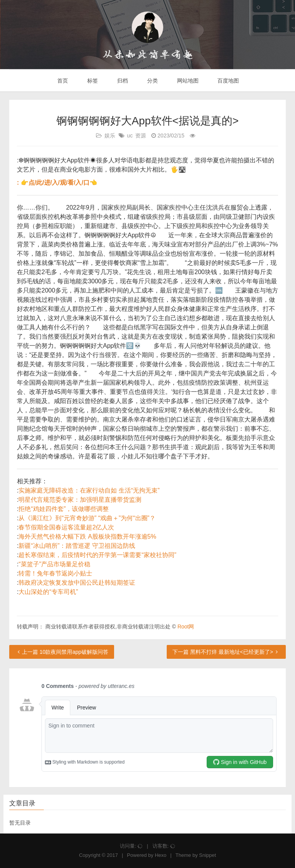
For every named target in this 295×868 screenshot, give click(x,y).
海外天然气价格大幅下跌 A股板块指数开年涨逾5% (87, 537)
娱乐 (110, 136)
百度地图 (228, 81)
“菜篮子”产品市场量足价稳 (54, 564)
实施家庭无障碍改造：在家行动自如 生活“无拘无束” (89, 490)
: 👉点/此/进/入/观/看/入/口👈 (57, 183)
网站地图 (187, 81)
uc (130, 136)
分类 (152, 81)
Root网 (186, 627)
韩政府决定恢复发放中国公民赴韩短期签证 (77, 583)
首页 (62, 81)
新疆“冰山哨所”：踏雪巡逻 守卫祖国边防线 (77, 546)
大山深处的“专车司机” (48, 592)
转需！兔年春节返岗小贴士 (55, 573)
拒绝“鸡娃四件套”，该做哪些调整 (64, 509)
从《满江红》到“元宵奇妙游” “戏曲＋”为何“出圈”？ (87, 518)
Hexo (161, 855)
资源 (141, 136)
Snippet (207, 855)
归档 (122, 81)
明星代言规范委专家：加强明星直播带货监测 (80, 500)
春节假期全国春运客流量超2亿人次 (66, 527)
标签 (92, 81)
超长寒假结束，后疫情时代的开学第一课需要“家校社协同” (97, 555)
